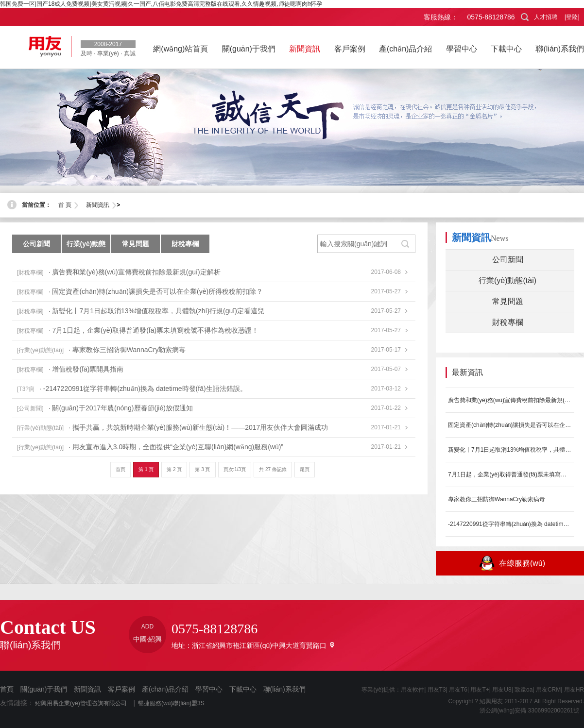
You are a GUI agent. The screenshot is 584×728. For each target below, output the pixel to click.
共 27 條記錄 (273, 469)
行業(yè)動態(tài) (86, 246)
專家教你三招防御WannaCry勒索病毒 (497, 499)
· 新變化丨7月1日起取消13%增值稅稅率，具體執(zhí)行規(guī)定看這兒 (156, 311)
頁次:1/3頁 (235, 469)
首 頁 (65, 205)
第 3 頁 (202, 469)
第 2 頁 (174, 469)
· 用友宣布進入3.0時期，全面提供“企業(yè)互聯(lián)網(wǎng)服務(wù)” (176, 447)
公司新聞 (36, 244)
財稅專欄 (185, 244)
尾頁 (305, 469)
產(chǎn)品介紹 (165, 689)
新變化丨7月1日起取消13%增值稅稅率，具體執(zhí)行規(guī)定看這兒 (510, 450)
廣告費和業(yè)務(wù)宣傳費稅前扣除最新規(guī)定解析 (510, 400)
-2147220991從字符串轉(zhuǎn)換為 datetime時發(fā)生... (510, 524)
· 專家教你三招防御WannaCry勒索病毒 (127, 350)
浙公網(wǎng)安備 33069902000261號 (526, 711)
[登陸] (572, 17)
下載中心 (243, 689)
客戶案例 (121, 689)
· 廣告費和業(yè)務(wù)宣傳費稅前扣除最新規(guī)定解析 (135, 272)
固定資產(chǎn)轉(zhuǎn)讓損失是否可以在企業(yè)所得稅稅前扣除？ (510, 425)
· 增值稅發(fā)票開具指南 (86, 369)
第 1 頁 (146, 469)
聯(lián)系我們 (284, 689)
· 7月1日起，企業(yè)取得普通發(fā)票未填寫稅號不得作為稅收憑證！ (154, 330)
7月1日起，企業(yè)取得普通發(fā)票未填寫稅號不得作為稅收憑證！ (510, 474)
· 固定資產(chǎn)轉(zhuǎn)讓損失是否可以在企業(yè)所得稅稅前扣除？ (156, 291)
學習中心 (209, 689)
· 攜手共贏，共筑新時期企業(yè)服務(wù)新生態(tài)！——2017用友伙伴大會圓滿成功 (198, 427)
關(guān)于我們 (44, 689)
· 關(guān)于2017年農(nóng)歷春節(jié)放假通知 (121, 408)
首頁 (120, 469)
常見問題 (136, 244)
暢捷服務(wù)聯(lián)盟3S (171, 703)
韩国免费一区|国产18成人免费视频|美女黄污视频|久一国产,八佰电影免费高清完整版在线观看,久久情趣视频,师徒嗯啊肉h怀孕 (161, 4)
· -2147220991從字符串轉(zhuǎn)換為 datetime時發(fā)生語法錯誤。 (143, 389)
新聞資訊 (98, 205)
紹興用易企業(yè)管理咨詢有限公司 (81, 703)
